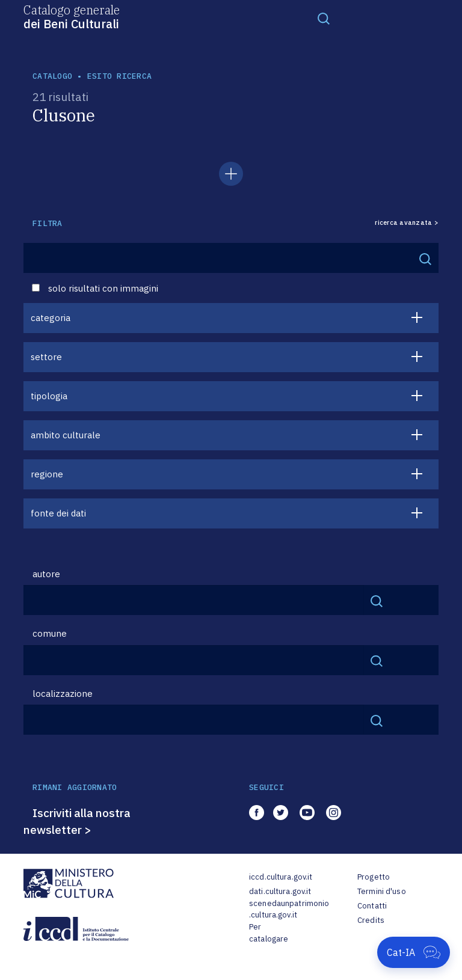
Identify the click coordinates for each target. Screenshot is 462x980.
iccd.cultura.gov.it (281, 877)
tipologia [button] (49, 396)
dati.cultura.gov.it (280, 891)
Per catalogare (269, 933)
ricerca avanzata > (407, 223)
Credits (371, 920)
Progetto (374, 877)
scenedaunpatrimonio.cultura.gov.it (289, 909)
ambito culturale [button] (66, 435)
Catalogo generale (72, 16)
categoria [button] (51, 318)
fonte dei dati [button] (58, 513)
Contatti (372, 906)
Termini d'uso (382, 891)
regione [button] (47, 474)
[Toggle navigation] (324, 18)
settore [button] (46, 357)
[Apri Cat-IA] (414, 952)
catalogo (52, 76)
